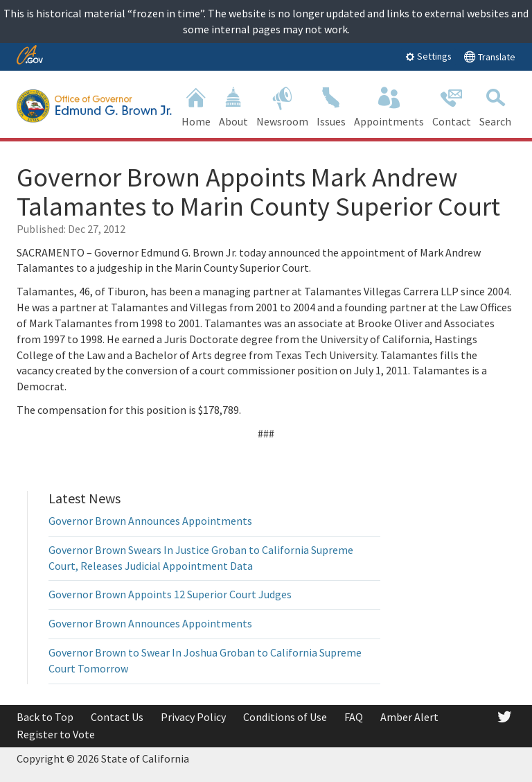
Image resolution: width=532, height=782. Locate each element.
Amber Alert (409, 717)
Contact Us (117, 717)
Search (495, 106)
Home (196, 106)
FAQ (354, 717)
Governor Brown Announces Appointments (150, 521)
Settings (428, 56)
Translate (489, 57)
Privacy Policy (193, 717)
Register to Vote (56, 734)
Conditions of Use (285, 717)
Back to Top (45, 717)
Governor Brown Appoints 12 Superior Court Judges (170, 594)
